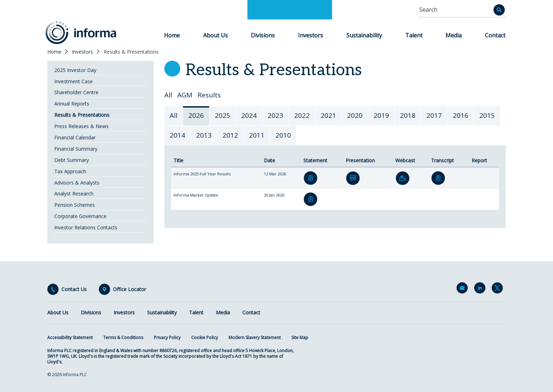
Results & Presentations (82, 115)
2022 (302, 115)
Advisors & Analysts (77, 183)
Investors (311, 35)
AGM (185, 95)
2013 (204, 135)
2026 (196, 115)
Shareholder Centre (76, 92)
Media (454, 35)
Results (209, 95)
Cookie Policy (205, 337)
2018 (408, 115)
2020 (355, 115)
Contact (495, 35)
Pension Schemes (75, 205)
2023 (275, 115)
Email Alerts (463, 289)
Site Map (300, 337)
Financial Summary (76, 149)
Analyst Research (74, 194)
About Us (215, 35)
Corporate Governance (80, 216)
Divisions (263, 35)
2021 (328, 115)
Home (172, 35)
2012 (230, 135)
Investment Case (74, 81)
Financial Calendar (75, 137)
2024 (249, 115)
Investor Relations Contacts (86, 227)
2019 (381, 115)
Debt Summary (72, 160)
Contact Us (74, 289)
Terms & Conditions (123, 337)
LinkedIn (481, 289)
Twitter (499, 289)
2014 (177, 135)
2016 (461, 115)
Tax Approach (70, 171)
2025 (223, 115)
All (168, 95)
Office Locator (129, 289)
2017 (434, 115)
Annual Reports (72, 104)
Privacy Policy (167, 337)
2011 (257, 135)
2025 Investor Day (75, 70)
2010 (283, 135)
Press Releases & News (81, 126)
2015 (487, 115)
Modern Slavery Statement (255, 337)
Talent (414, 35)
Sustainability (364, 35)
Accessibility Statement (70, 337)
